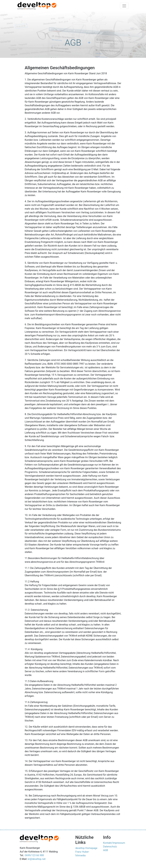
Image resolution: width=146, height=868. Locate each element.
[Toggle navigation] (124, 6)
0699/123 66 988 (34, 855)
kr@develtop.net (37, 859)
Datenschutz (110, 847)
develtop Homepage (86, 848)
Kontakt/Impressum (114, 843)
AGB (105, 850)
